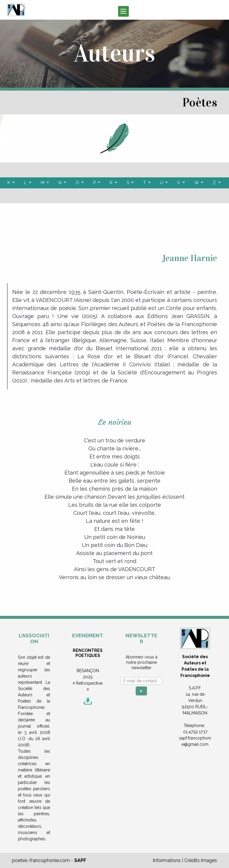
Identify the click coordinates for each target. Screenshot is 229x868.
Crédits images (201, 860)
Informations (167, 860)
